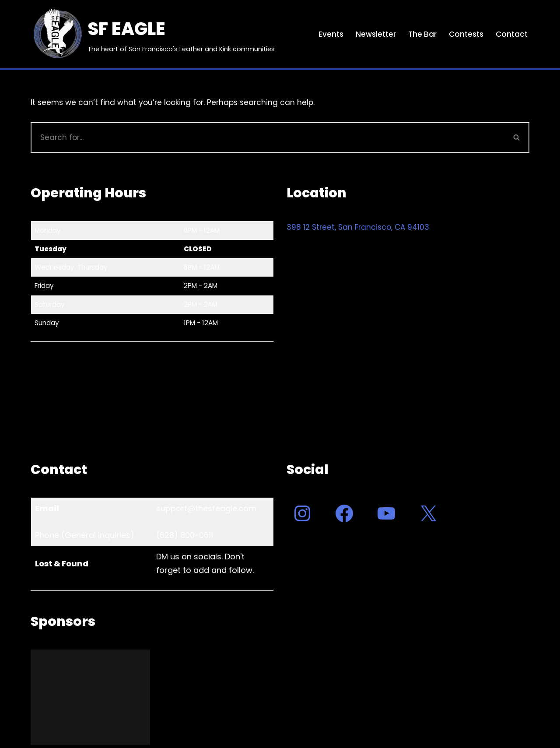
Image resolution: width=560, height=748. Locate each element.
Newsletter (376, 34)
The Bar (422, 34)
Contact (512, 34)
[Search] (268, 137)
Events (331, 34)
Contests (466, 34)
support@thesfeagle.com (206, 508)
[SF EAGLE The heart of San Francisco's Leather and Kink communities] (153, 34)
